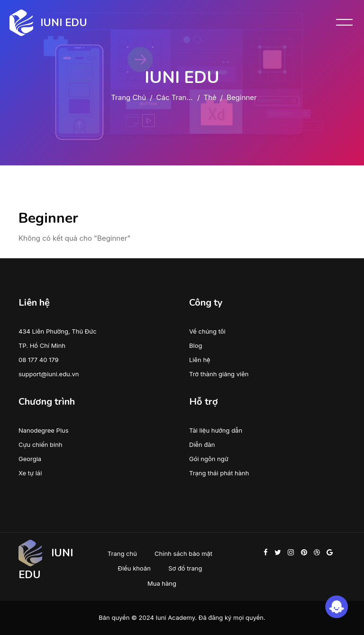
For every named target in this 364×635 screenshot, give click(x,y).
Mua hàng (162, 583)
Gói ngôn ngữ (209, 459)
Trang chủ (128, 97)
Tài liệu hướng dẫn (216, 430)
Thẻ (210, 97)
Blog (196, 345)
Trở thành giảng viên (219, 374)
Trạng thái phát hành (219, 473)
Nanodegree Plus (44, 430)
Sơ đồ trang (185, 568)
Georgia (30, 459)
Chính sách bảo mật (183, 553)
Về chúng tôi (207, 331)
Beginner (242, 97)
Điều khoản (134, 568)
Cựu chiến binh (41, 444)
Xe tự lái (30, 473)
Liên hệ (200, 360)
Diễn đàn (202, 444)
